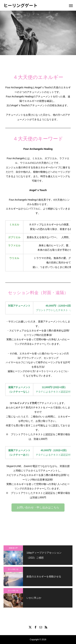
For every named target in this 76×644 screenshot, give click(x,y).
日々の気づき (13, 569)
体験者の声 (13, 548)
